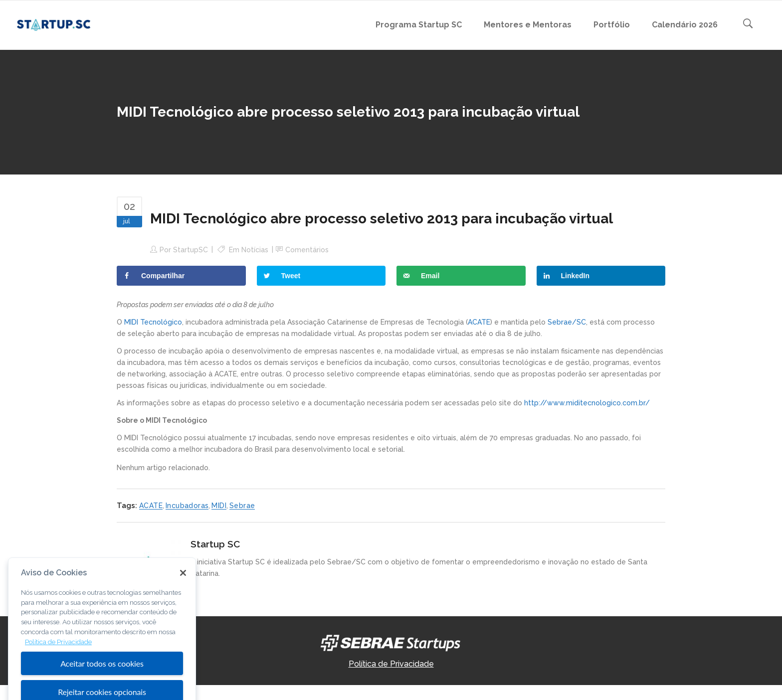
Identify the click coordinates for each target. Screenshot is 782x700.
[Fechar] (183, 588)
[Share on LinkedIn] (601, 276)
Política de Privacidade (391, 664)
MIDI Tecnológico (153, 322)
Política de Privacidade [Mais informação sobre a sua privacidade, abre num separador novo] (58, 657)
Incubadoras (187, 506)
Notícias (255, 250)
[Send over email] (461, 276)
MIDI (219, 506)
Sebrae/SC (567, 322)
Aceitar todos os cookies (102, 679)
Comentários (307, 250)
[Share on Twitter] (321, 276)
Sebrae (242, 506)
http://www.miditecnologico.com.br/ (587, 403)
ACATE (479, 322)
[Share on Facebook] (181, 276)
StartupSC (191, 250)
